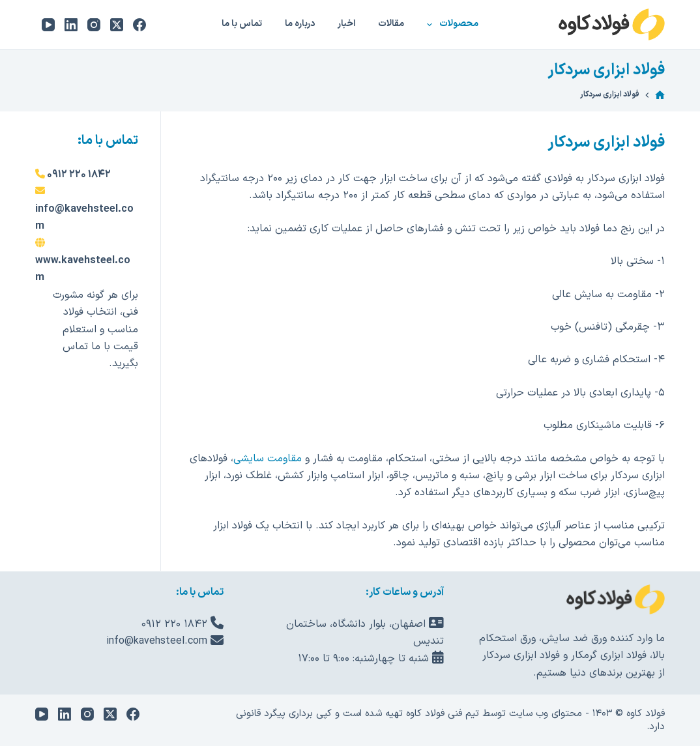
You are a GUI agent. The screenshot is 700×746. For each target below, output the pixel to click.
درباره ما (300, 24)
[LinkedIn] (71, 25)
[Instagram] (94, 25)
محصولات (450, 25)
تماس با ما (242, 24)
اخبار (346, 24)
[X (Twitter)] (117, 25)
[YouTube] (48, 25)
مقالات (391, 24)
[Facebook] (139, 25)
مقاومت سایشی (268, 459)
